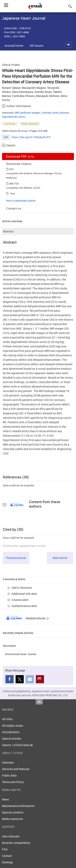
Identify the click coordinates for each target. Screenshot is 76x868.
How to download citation (21, 201)
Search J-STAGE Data (17, 745)
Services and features (16, 769)
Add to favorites (22, 588)
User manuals (11, 836)
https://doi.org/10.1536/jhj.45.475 (31, 137)
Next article (60, 558)
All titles (7, 719)
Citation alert (20, 600)
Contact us (14, 208)
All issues (37, 45)
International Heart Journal (20, 654)
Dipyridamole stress (14, 117)
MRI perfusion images (27, 113)
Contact (7, 856)
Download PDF (20, 156)
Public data (9, 775)
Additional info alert (24, 594)
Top (39, 702)
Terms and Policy (13, 782)
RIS (11, 169)
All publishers (11, 732)
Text (13, 193)
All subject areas (13, 726)
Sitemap (7, 862)
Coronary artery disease (55, 113)
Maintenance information (18, 806)
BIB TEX (14, 184)
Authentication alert (24, 606)
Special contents (13, 812)
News (6, 799)
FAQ (5, 849)
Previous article (16, 558)
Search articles (12, 739)
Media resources (12, 819)
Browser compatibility (16, 843)
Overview (8, 762)
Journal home (14, 45)
